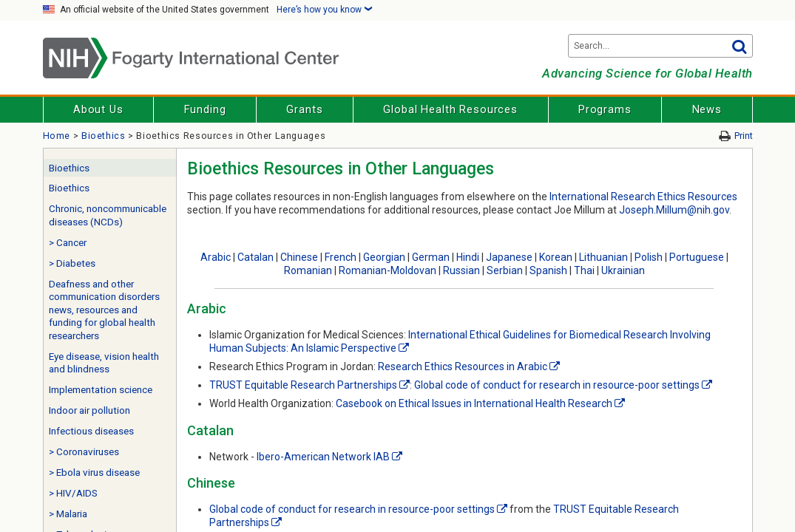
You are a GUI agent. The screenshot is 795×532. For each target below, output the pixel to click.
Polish (649, 257)
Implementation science (101, 390)
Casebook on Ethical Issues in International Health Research (474, 403)
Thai (584, 270)
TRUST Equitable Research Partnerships (303, 385)
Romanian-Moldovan (388, 270)
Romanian (308, 270)
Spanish (548, 270)
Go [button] (740, 46)
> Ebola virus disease (94, 473)
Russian (461, 270)
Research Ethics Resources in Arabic (463, 366)
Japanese (509, 257)
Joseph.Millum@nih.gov (674, 210)
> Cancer (68, 243)
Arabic (216, 257)
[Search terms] (660, 46)
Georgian (384, 257)
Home (57, 136)
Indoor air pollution (89, 410)
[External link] (404, 348)
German (431, 257)
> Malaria (68, 514)
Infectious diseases (91, 431)
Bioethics (104, 136)
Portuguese (697, 257)
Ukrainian (623, 270)
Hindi (468, 257)
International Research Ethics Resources (643, 197)
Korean (556, 257)
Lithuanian (603, 257)
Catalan (256, 257)
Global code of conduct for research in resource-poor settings (557, 385)
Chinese (299, 257)
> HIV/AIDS (73, 493)
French (341, 257)
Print (744, 136)
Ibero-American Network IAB (323, 457)
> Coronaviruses (84, 452)
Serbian (505, 270)
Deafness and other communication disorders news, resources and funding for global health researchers (104, 310)
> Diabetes (72, 263)
